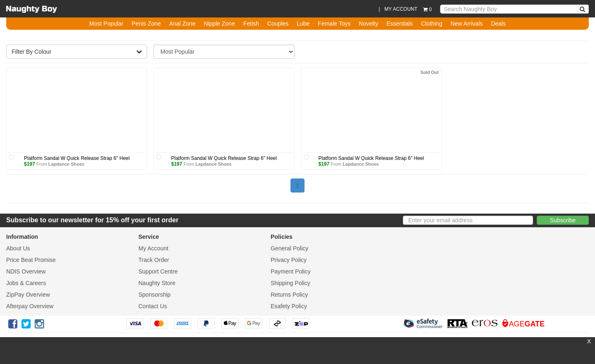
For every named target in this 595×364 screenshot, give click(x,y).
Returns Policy (289, 295)
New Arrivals (466, 24)
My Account (153, 248)
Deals (498, 24)
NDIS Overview (26, 271)
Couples (278, 24)
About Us (18, 248)
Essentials (400, 24)
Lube (303, 24)
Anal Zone (182, 24)
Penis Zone (146, 24)
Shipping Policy (290, 283)
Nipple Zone (219, 24)
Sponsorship (155, 295)
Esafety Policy (289, 306)
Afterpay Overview (30, 306)
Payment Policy (290, 271)
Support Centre (158, 271)
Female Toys (334, 24)
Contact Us (153, 306)
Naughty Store (157, 283)
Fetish (251, 24)
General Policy (289, 248)
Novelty (368, 24)
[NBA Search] (583, 9)
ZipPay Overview (28, 295)
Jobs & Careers (26, 283)
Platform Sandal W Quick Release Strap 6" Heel (77, 158)
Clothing (432, 24)
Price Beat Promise (31, 260)
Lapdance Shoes (66, 164)
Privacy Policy (289, 260)
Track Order (154, 260)
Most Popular (106, 24)
